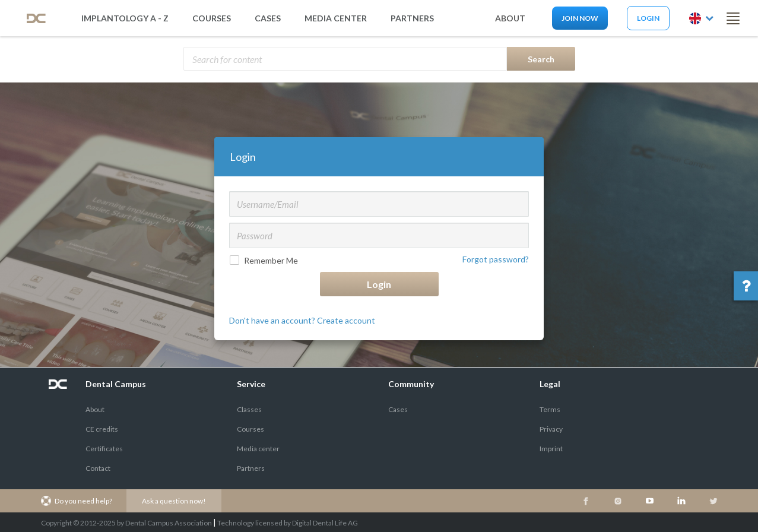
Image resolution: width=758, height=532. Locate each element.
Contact (98, 468)
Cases (268, 18)
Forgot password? (496, 259)
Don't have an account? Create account (302, 320)
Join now (580, 18)
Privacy (551, 429)
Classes (249, 409)
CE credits (102, 429)
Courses (212, 18)
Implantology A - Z (125, 18)
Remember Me (265, 260)
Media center (258, 449)
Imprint (551, 449)
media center (336, 18)
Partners (251, 468)
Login (648, 18)
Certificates (104, 449)
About (95, 409)
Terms (550, 409)
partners (412, 18)
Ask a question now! (174, 501)
